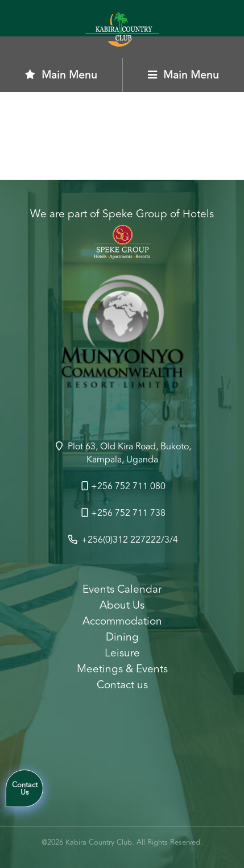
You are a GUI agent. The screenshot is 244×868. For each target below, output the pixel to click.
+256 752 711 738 (123, 513)
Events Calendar (122, 589)
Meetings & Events (122, 669)
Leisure (122, 653)
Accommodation (122, 621)
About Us (122, 605)
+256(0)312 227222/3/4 (122, 540)
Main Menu (61, 75)
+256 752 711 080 (123, 486)
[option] (122, 336)
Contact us (122, 685)
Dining (122, 637)
